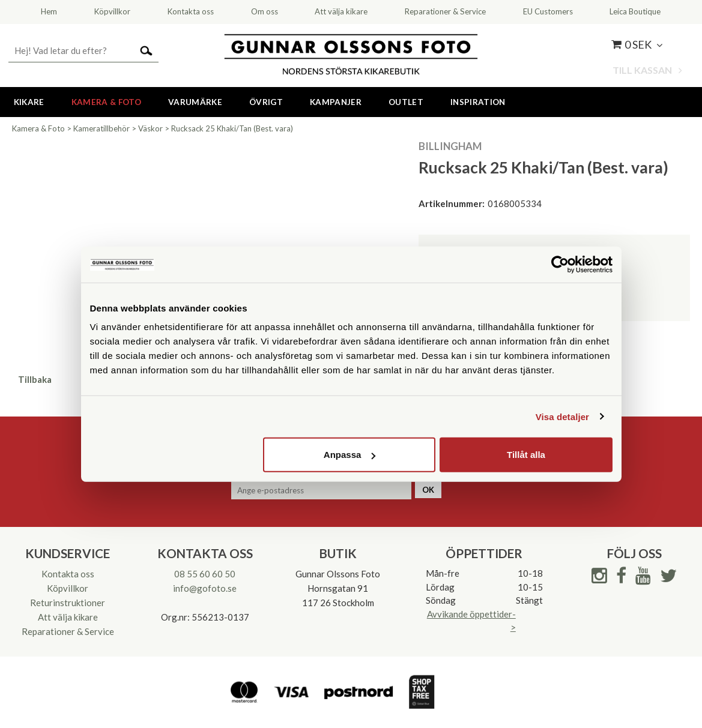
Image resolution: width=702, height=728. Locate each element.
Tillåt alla (526, 455)
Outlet (406, 102)
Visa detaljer (562, 416)
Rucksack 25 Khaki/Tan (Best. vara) (232, 128)
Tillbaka (35, 379)
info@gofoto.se (205, 588)
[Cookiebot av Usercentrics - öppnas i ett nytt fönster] (560, 264)
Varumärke (195, 102)
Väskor (150, 128)
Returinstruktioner (68, 603)
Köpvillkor (68, 588)
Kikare (29, 102)
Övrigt (266, 102)
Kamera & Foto (106, 102)
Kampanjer (336, 102)
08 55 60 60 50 (205, 574)
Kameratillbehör (101, 128)
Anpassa (350, 455)
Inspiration (478, 102)
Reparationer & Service (68, 631)
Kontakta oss (68, 574)
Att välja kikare (68, 617)
